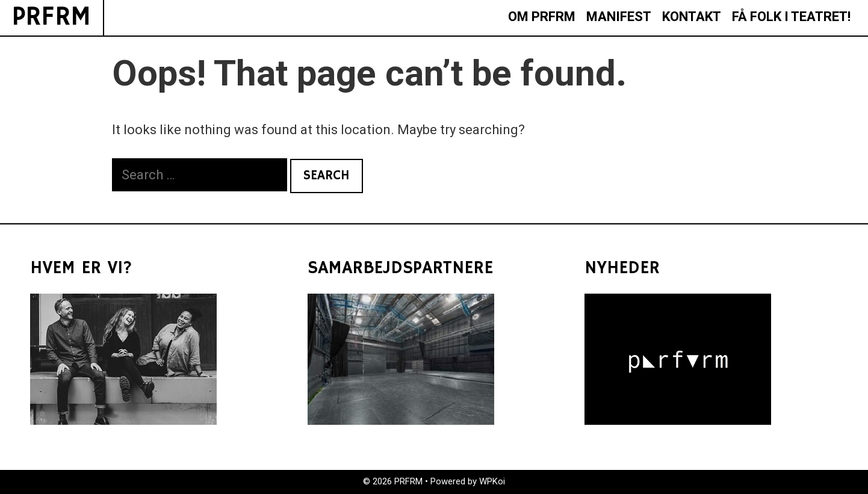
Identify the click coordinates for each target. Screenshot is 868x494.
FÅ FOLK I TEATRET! (791, 17)
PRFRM (51, 17)
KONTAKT (692, 17)
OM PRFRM (542, 17)
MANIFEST (619, 17)
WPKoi (492, 481)
